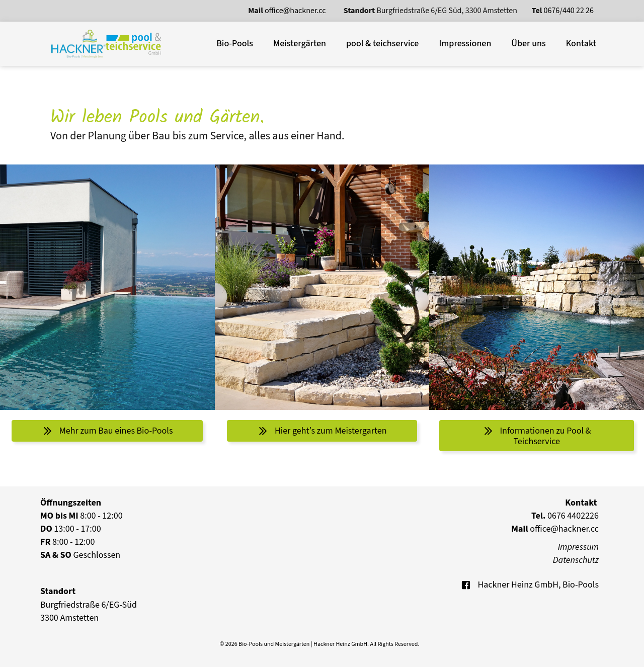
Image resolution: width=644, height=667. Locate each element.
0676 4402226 (565, 516)
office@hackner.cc (296, 11)
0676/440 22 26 (569, 11)
